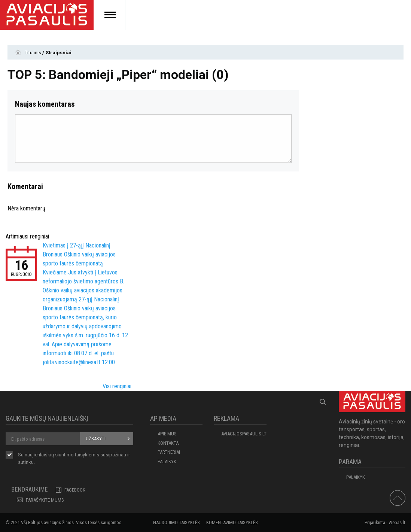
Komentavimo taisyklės (232, 522)
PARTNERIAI (169, 452)
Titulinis (34, 53)
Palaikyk (167, 461)
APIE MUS (167, 434)
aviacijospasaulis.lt (244, 434)
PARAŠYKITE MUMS (45, 500)
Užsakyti (96, 439)
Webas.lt (397, 522)
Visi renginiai (117, 386)
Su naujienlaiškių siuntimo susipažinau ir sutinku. (74, 458)
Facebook (75, 490)
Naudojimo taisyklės (176, 522)
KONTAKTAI (169, 443)
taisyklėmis (87, 455)
